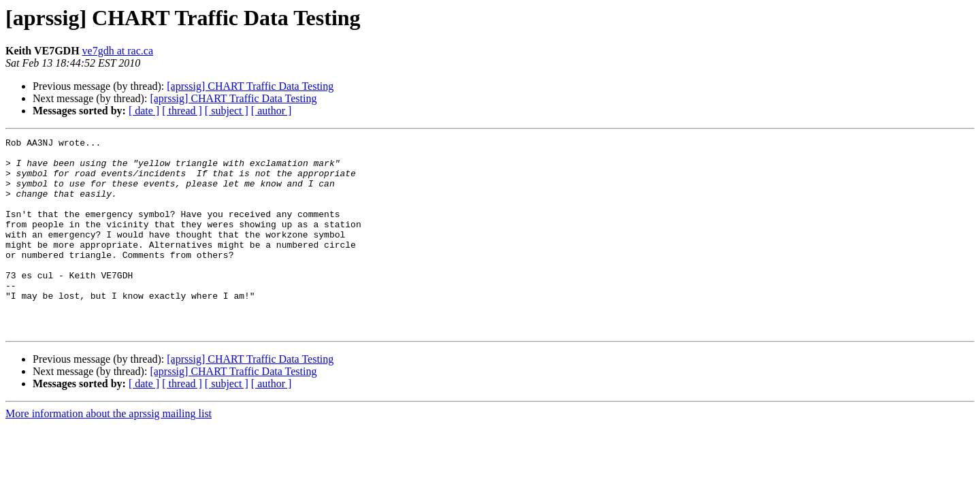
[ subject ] (227, 111)
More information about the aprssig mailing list (109, 452)
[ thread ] (182, 111)
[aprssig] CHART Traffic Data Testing (250, 86)
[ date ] (144, 111)
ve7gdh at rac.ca (118, 51)
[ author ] (272, 111)
